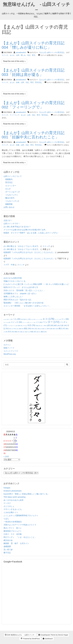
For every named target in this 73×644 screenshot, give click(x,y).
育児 (34, 55)
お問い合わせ (9, 207)
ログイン (7, 345)
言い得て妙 (8, 550)
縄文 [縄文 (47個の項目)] (62, 329)
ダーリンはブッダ (13, 192)
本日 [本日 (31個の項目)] (34, 329)
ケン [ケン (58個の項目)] (65, 319)
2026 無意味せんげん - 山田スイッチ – (20, 635)
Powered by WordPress (30, 639)
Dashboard (48, 639)
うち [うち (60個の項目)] (17, 319)
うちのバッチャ (12, 195)
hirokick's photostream (13, 491)
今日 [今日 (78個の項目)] (31, 325)
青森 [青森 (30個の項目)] (33, 332)
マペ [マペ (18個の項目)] (15, 326)
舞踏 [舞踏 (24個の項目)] (17, 332)
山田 (18, 55)
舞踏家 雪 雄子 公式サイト (16, 543)
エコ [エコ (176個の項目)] (48, 319)
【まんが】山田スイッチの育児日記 (51, 52)
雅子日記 (7, 553)
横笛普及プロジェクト (13, 531)
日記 (29, 55)
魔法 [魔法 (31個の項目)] (44, 332)
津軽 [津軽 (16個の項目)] (40, 329)
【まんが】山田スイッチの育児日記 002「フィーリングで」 (35, 105)
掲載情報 (9, 204)
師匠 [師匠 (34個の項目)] (57, 325)
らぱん (6, 519)
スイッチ (5, 55)
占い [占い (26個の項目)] (43, 326)
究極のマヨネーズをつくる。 (15, 281)
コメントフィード (11, 351)
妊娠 (18, 145)
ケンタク (7, 503)
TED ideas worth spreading (14, 497)
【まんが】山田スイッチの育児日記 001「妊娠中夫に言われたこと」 (35, 135)
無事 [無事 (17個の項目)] (44, 329)
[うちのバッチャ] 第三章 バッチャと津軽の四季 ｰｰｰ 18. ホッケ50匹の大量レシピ (36, 284)
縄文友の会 (8, 540)
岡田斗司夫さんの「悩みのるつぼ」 (18, 300)
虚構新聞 (7, 546)
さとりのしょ (9, 506)
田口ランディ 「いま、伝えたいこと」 (21, 537)
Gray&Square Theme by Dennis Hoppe (53, 635)
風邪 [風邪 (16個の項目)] (39, 332)
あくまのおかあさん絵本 (14, 500)
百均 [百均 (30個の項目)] (50, 329)
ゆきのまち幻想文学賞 (13, 278)
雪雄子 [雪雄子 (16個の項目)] (27, 332)
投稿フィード (9, 348)
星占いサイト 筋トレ (13, 528)
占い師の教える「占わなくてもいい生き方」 (22, 246)
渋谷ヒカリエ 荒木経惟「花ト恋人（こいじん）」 (24, 290)
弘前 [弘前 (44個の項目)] (64, 325)
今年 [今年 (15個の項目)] (25, 326)
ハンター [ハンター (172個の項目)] (51, 322)
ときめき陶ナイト (11, 512)
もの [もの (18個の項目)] (33, 319)
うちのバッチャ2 (12, 201)
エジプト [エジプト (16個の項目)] (58, 319)
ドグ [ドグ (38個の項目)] (39, 322)
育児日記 (38, 82)
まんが (12, 55)
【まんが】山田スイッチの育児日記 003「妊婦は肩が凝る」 (35, 72)
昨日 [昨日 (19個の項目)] (16, 329)
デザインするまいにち (13, 509)
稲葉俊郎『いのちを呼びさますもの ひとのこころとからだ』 (29, 252)
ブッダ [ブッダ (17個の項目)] (10, 326)
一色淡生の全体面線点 (13, 522)
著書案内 (9, 179)
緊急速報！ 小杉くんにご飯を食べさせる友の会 (24, 303)
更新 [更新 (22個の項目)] (21, 329)
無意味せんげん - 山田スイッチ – (36, 7)
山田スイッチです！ (12, 224)
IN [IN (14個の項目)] (5, 319)
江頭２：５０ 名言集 (13, 534)
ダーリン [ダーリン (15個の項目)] (33, 323)
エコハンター (11, 186)
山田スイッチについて (13, 176)
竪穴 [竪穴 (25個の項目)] (56, 329)
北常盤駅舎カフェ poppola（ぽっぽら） (20, 293)
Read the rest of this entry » (14, 61)
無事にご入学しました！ (14, 297)
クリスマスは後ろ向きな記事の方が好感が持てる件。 (25, 230)
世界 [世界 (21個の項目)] (20, 326)
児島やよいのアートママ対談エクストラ (20, 525)
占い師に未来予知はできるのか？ (17, 227)
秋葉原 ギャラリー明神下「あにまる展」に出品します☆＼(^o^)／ (31, 233)
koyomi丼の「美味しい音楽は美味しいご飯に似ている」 (26, 494)
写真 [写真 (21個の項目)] (38, 326)
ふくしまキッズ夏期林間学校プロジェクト (21, 516)
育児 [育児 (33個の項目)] (11, 332)
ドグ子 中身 (9, 265)
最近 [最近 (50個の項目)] (28, 328)
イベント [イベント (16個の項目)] (39, 319)
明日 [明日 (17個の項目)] (11, 329)
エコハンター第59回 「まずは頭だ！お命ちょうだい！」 (27, 306)
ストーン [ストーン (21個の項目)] (26, 322)
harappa (7, 488)
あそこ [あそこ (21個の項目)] (10, 319)
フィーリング (14, 115)
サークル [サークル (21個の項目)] (7, 322)
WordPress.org (10, 354)
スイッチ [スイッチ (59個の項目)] (16, 322)
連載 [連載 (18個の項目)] (22, 332)
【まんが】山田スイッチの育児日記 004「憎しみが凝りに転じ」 (35, 45)
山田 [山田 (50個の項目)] (50, 325)
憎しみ (23, 55)
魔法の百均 (10, 198)
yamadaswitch (21, 52)
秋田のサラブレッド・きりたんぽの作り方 (21, 287)
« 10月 (6, 457)
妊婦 (18, 82)
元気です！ (8, 220)
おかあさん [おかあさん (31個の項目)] (26, 319)
